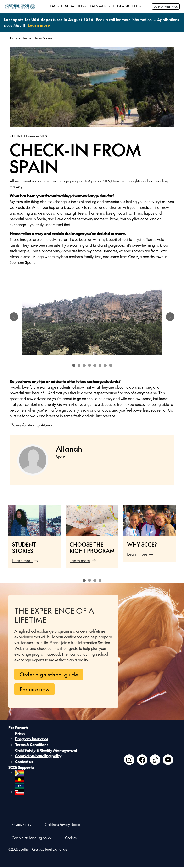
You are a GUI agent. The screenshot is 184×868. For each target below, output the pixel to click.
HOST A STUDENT (126, 6)
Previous (2, 539)
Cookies (71, 839)
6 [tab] (100, 365)
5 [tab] (95, 365)
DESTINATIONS (72, 6)
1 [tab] (74, 365)
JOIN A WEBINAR (166, 6)
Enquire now (34, 689)
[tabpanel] (92, 316)
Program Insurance (32, 739)
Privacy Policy (21, 826)
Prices (20, 733)
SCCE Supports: (21, 768)
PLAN (52, 6)
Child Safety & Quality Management (46, 751)
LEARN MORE (98, 6)
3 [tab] (84, 365)
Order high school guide (49, 674)
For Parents (18, 728)
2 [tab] (79, 365)
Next (182, 539)
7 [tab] (105, 365)
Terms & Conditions (32, 745)
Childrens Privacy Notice (62, 826)
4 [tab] (89, 365)
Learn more (22, 560)
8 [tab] (111, 365)
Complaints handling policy (38, 756)
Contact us (24, 762)
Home (13, 38)
